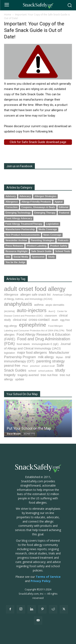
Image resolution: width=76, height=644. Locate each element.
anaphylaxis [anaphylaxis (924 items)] (18, 304)
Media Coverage (48, 229)
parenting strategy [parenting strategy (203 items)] (50, 361)
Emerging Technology (18, 213)
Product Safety (59, 246)
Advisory (11, 196)
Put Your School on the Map (29, 428)
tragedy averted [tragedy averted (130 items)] (28, 375)
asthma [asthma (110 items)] (39, 305)
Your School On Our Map (22, 394)
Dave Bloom (14, 434)
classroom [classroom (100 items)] (51, 316)
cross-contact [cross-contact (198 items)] (39, 320)
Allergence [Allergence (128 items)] (11, 295)
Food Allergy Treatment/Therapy (24, 224)
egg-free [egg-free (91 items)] (65, 320)
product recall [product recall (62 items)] (48, 366)
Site (8, 257)
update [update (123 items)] (19, 379)
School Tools (63, 251)
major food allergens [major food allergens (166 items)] (32, 352)
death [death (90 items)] (55, 320)
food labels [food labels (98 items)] (23, 344)
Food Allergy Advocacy (19, 218)
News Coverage (52, 235)
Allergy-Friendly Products (36, 202)
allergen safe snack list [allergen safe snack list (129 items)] (35, 295)
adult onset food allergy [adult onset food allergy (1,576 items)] (35, 289)
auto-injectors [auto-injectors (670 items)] (32, 310)
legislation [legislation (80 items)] (10, 353)
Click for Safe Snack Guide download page (38, 142)
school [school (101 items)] (32, 371)
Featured (64, 213)
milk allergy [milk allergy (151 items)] (46, 357)
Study (51, 257)
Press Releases (14, 246)
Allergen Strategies (45, 196)
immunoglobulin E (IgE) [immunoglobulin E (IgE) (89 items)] (45, 344)
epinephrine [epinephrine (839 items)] (33, 325)
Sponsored (38, 257)
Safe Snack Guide (41, 251)
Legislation (52, 224)
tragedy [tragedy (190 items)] (10, 375)
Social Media (21, 257)
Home (8, 15)
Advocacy (25, 196)
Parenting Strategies (43, 240)
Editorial (64, 207)
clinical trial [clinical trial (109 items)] (20, 320)
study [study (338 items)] (60, 370)
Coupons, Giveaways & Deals (38, 207)
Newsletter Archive (16, 240)
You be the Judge (15, 262)
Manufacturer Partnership (20, 229)
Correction (12, 207)
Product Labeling (37, 246)
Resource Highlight (17, 251)
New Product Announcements (23, 235)
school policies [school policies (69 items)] (46, 371)
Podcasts (63, 240)
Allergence (12, 202)
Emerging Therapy (45, 213)
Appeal (59, 202)
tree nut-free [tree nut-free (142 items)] (49, 375)
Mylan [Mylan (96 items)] (59, 357)
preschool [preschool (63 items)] (35, 366)
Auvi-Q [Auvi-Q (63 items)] (52, 311)
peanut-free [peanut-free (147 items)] (12, 366)
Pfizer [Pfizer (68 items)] (25, 366)
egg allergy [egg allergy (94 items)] (11, 326)
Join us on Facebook (19, 166)
